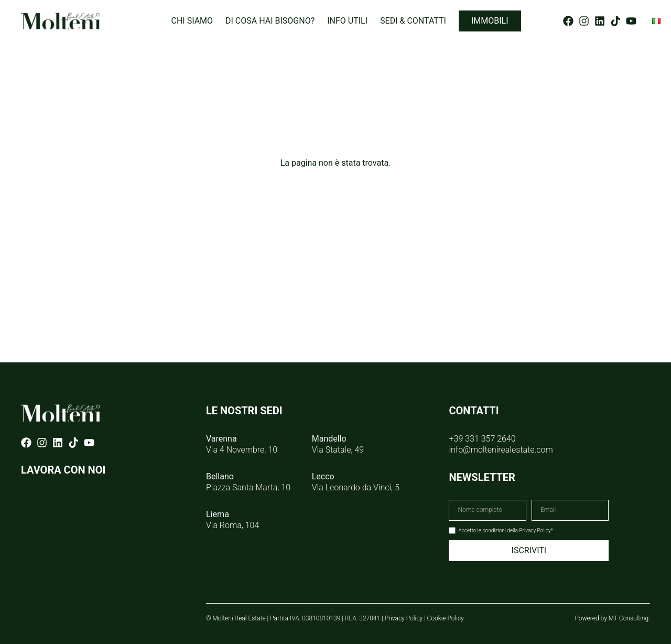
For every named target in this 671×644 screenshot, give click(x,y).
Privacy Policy (404, 618)
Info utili (347, 21)
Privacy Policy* (536, 530)
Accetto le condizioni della (505, 530)
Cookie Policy (446, 618)
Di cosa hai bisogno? (270, 21)
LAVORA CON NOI (63, 470)
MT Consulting (629, 618)
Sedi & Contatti (413, 21)
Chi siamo (192, 21)
